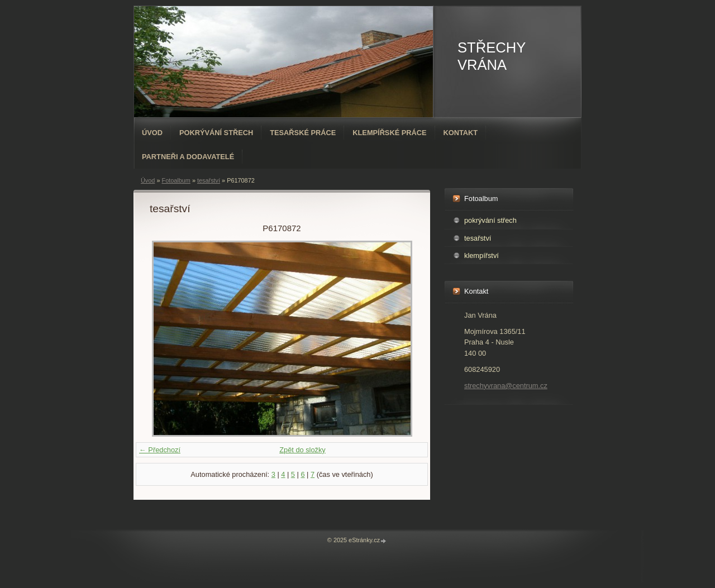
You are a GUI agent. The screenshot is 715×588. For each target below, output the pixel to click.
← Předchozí (160, 450)
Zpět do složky (302, 450)
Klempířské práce (389, 133)
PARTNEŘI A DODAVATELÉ (188, 157)
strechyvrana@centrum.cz (506, 386)
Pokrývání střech (216, 133)
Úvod (152, 133)
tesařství (209, 180)
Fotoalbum (176, 180)
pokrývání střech (490, 220)
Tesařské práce (303, 133)
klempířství (482, 255)
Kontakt (461, 133)
